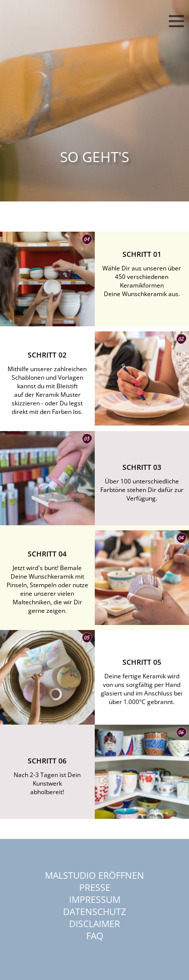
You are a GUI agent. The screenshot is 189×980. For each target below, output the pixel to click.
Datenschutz (94, 912)
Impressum (95, 899)
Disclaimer (94, 924)
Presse (95, 887)
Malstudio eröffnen (94, 875)
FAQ (95, 936)
